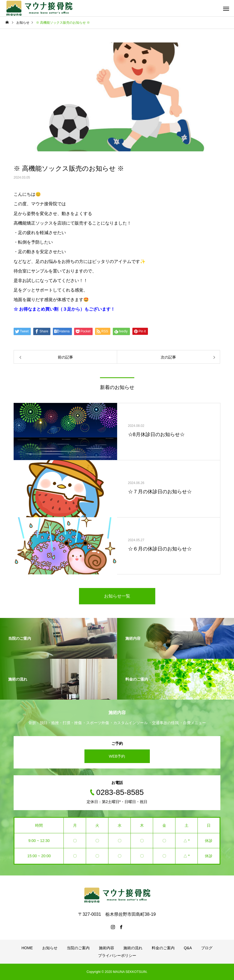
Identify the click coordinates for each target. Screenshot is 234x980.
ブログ (207, 948)
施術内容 (107, 948)
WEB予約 (117, 756)
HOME (27, 948)
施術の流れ (133, 948)
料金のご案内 (163, 948)
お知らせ (50, 948)
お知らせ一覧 (117, 596)
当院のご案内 (78, 948)
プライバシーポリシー (117, 955)
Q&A (188, 948)
